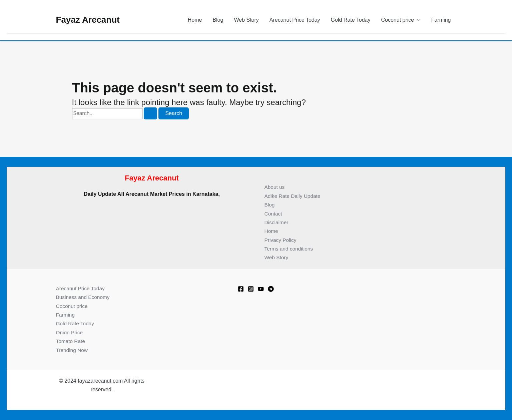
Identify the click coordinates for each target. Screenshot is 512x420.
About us (275, 187)
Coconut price (401, 20)
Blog (218, 20)
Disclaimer (277, 222)
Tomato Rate (71, 341)
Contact (274, 214)
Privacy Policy (281, 240)
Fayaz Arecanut (88, 20)
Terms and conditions (290, 249)
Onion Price (70, 332)
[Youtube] (261, 289)
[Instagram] (251, 289)
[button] (417, 20)
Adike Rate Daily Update (294, 196)
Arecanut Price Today (295, 20)
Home (195, 20)
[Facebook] (241, 289)
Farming (441, 20)
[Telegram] (271, 289)
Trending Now (73, 350)
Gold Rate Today (351, 20)
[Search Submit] (150, 113)
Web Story (246, 20)
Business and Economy (84, 297)
